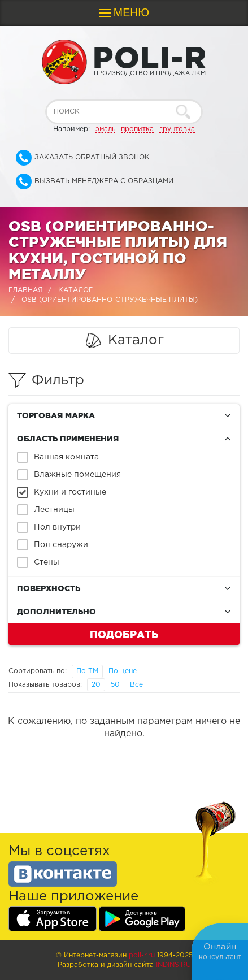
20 (96, 685)
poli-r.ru (142, 955)
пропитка (137, 129)
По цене (123, 671)
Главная (26, 290)
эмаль (105, 129)
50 (115, 685)
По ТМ (87, 671)
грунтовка (177, 129)
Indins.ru (173, 965)
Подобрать (124, 634)
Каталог (75, 290)
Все (136, 685)
